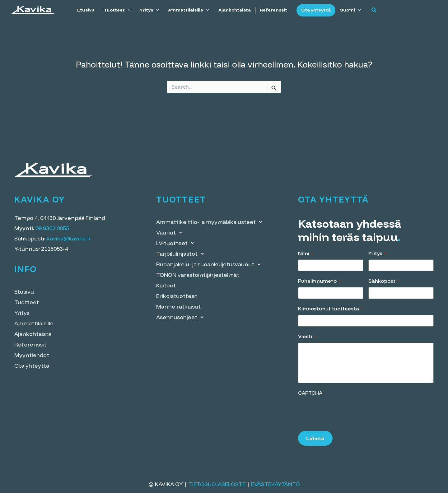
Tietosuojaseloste (217, 484)
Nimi (306, 253)
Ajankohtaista (233, 10)
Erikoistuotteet (177, 296)
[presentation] (345, 411)
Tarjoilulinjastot (182, 254)
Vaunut (171, 233)
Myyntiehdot (32, 355)
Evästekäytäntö (275, 484)
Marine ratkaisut (178, 307)
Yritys (149, 10)
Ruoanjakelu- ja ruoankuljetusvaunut (210, 264)
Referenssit (272, 10)
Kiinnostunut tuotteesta (331, 309)
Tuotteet (117, 10)
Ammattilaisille (188, 10)
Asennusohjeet (182, 317)
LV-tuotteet (177, 243)
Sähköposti (385, 281)
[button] (372, 10)
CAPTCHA (310, 393)
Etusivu (86, 10)
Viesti (307, 336)
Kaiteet (166, 285)
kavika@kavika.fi (68, 238)
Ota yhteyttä (314, 10)
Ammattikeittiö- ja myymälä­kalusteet (211, 222)
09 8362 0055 (52, 228)
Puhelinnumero (319, 281)
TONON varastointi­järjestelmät (198, 275)
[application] (127, 10)
